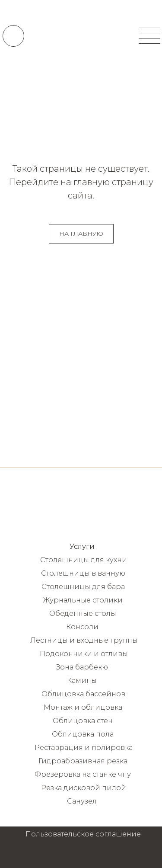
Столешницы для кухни (84, 560)
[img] (81, 36)
